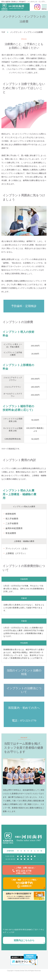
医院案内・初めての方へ (24, 708)
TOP (3, 32)
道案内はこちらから (24, 940)
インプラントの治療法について (24, 690)
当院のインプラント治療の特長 (24, 672)
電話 (15, 721)
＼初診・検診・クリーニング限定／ (24, 883)
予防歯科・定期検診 (24, 306)
